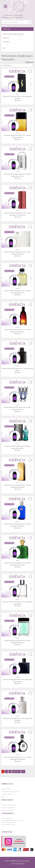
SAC (3, 797)
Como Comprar (7, 794)
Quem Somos (6, 789)
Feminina (6, 38)
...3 (23, 771)
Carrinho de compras (9, 805)
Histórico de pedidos (8, 808)
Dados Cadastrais (8, 810)
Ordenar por (29, 62)
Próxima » (16, 771)
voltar (4, 48)
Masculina (6, 42)
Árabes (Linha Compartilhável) (13, 34)
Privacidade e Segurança (10, 792)
